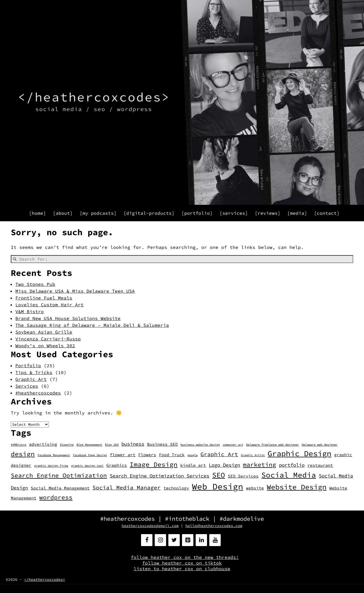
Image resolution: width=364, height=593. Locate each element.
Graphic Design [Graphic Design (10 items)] (299, 453)
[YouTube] (215, 540)
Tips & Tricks (34, 372)
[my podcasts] (98, 213)
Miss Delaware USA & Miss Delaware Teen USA (75, 291)
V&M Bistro (30, 311)
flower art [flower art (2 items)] (123, 455)
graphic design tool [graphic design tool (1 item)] (87, 466)
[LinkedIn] (201, 540)
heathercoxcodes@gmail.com (150, 526)
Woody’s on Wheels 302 (45, 346)
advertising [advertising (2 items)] (43, 444)
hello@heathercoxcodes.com (214, 526)
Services (27, 386)
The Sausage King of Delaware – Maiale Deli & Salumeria (92, 325)
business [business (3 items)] (133, 444)
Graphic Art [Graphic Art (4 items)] (219, 454)
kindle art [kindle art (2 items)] (193, 465)
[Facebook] (147, 540)
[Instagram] (160, 540)
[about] (63, 213)
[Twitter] (174, 540)
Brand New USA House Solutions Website (68, 318)
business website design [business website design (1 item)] (200, 445)
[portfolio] (197, 213)
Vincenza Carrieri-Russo (48, 339)
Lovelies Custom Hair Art (49, 305)
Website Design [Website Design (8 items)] (297, 487)
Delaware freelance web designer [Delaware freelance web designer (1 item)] (272, 445)
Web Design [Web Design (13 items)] (218, 486)
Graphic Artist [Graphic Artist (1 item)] (253, 455)
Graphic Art (31, 379)
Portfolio (28, 365)
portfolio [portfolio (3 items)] (292, 465)
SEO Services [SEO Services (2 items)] (243, 476)
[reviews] (268, 213)
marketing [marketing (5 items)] (259, 465)
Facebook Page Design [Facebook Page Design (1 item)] (90, 455)
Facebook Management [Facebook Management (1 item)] (54, 455)
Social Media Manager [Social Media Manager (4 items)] (127, 487)
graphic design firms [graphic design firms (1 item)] (51, 466)
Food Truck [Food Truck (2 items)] (172, 455)
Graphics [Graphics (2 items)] (117, 465)
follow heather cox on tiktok (182, 563)
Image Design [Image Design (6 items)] (154, 464)
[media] (297, 213)
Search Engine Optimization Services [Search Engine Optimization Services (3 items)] (160, 476)
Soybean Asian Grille (44, 332)
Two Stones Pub (35, 284)
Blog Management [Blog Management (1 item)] (89, 445)
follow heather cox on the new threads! (185, 557)
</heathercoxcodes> (45, 579)
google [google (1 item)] (193, 455)
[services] (234, 213)
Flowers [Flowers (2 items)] (147, 455)
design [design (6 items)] (23, 454)
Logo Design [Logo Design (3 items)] (224, 465)
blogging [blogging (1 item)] (67, 445)
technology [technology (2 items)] (176, 488)
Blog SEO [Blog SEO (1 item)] (112, 445)
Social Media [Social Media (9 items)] (289, 475)
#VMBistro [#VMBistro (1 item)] (18, 445)
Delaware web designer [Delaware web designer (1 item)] (320, 445)
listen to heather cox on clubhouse (182, 569)
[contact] (327, 213)
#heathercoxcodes (38, 393)
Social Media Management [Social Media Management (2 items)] (60, 488)
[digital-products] (149, 213)
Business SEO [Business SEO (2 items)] (162, 444)
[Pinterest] (188, 540)
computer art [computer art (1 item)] (233, 445)
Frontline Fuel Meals (44, 298)
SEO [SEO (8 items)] (219, 475)
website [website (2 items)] (255, 488)
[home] (38, 213)
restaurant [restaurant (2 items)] (320, 465)
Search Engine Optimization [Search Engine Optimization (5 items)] (59, 475)
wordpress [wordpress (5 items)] (56, 497)
